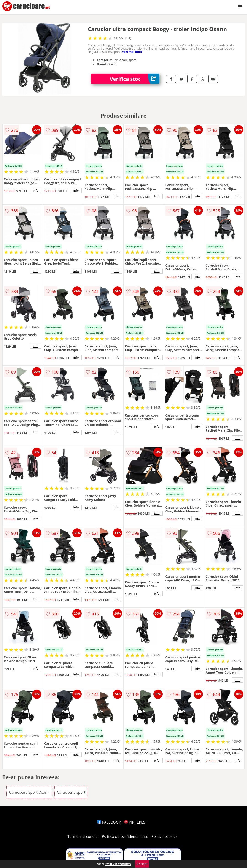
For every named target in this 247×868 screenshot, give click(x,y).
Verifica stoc (135, 79)
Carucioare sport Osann (29, 792)
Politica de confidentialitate (125, 836)
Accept (142, 864)
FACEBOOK (109, 822)
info (36, 191)
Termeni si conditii (83, 836)
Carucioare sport (71, 792)
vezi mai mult (132, 52)
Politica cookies (164, 836)
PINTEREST (136, 822)
